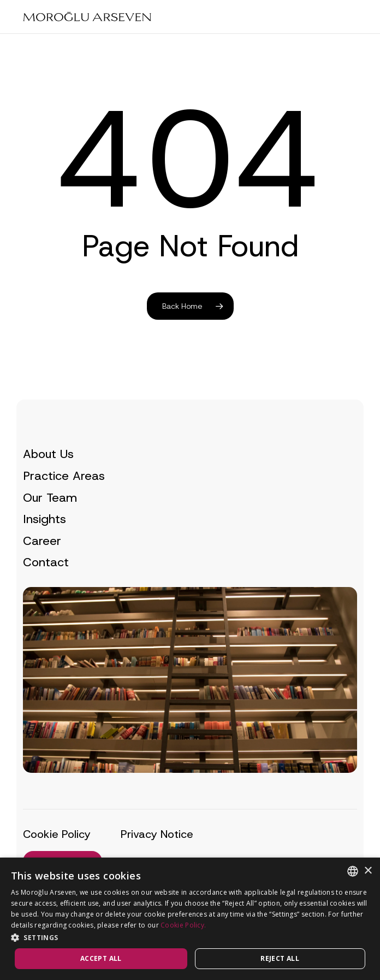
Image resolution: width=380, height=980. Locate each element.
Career (42, 541)
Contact (46, 562)
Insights (44, 519)
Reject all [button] (280, 958)
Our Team (50, 498)
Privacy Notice (157, 834)
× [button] (368, 871)
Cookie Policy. (183, 925)
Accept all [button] (101, 958)
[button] (190, 937)
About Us (48, 454)
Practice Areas (64, 476)
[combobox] (353, 871)
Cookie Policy (57, 834)
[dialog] (190, 919)
